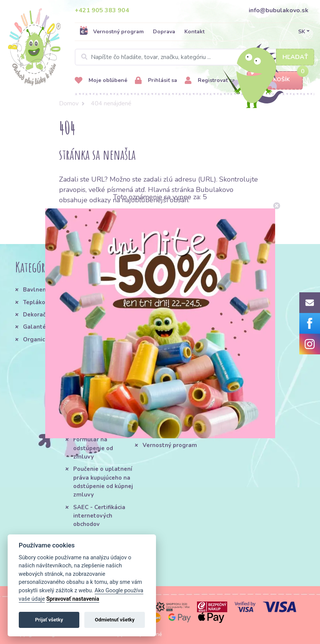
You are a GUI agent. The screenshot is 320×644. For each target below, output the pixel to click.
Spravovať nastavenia (73, 599)
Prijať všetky (49, 620)
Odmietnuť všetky (115, 620)
